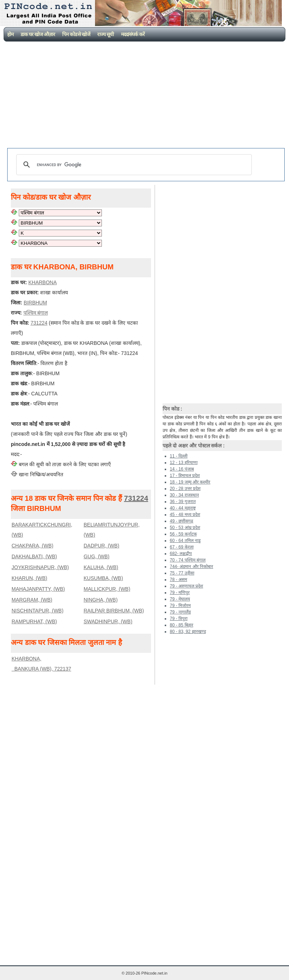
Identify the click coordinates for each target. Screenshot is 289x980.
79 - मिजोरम (180, 606)
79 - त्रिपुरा (179, 619)
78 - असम (178, 580)
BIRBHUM (36, 303)
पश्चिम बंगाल (36, 313)
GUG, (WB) (96, 556)
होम (10, 34)
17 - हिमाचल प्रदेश (185, 476)
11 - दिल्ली (179, 456)
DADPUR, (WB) (101, 546)
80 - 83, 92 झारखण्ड (188, 632)
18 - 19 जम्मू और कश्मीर (190, 482)
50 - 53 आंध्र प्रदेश (185, 528)
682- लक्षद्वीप (181, 554)
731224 (39, 323)
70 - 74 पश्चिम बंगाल (188, 560)
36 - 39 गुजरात (183, 502)
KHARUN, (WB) (29, 578)
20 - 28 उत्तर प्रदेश (185, 489)
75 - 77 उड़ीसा (182, 573)
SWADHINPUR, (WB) (108, 621)
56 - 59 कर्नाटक (183, 534)
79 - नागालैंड (180, 612)
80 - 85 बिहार (182, 625)
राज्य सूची (105, 34)
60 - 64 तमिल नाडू (185, 541)
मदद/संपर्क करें (133, 34)
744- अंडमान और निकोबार (191, 567)
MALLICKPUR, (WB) (107, 589)
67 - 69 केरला (182, 547)
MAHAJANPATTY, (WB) (38, 589)
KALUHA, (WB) (101, 567)
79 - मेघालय (180, 599)
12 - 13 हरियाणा (184, 463)
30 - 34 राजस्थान (184, 495)
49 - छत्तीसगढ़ (182, 521)
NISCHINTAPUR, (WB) (38, 611)
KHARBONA (42, 282)
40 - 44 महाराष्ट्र (183, 508)
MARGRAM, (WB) (32, 600)
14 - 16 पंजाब (182, 469)
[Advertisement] (146, 96)
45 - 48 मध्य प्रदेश (185, 515)
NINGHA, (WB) (100, 600)
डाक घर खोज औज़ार (38, 34)
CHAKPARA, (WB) (33, 546)
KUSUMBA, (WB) (103, 578)
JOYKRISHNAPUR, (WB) (40, 567)
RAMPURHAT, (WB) (34, 621)
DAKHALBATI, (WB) (34, 556)
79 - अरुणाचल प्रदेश (186, 586)
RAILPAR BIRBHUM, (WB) (114, 611)
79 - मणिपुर (180, 593)
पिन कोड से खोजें (76, 34)
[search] (133, 165)
